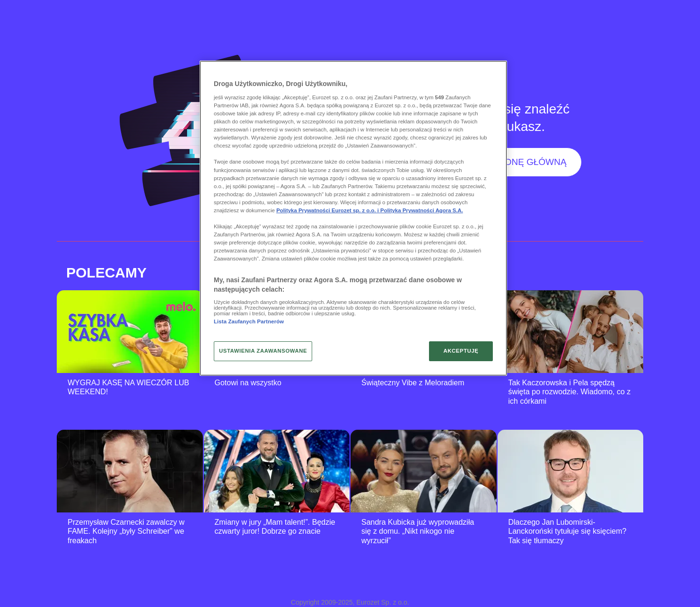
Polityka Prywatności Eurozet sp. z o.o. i (328, 210)
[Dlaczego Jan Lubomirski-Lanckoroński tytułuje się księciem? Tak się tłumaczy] (571, 471)
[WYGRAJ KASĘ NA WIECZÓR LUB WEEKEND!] (130, 332)
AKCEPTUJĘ (461, 351)
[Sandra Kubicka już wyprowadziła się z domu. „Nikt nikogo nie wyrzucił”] (424, 471)
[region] (353, 218)
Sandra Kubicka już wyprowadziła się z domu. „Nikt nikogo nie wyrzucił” (418, 532)
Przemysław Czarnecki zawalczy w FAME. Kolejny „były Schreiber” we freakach (126, 532)
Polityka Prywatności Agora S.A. (422, 210)
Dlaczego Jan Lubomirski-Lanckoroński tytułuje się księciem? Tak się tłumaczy (568, 532)
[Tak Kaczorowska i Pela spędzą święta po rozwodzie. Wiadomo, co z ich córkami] (571, 332)
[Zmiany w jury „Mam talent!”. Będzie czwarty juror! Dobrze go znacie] (277, 471)
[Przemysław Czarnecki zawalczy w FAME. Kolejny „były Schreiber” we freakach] (130, 471)
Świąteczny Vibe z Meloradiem (413, 383)
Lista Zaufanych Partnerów (249, 321)
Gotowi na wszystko (248, 383)
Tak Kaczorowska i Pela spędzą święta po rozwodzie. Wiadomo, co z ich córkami (570, 392)
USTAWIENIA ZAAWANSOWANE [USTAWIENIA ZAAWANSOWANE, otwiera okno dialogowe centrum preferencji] (263, 351)
